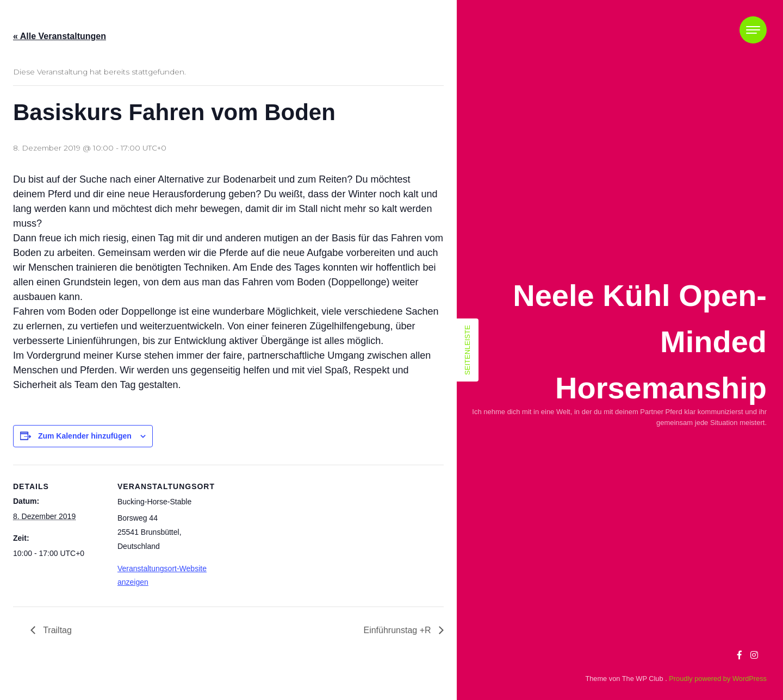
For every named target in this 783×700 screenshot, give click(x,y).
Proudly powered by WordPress (718, 679)
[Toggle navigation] (753, 30)
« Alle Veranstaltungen (60, 36)
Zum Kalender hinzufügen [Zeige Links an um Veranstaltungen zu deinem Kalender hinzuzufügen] (85, 436)
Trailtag (56, 630)
